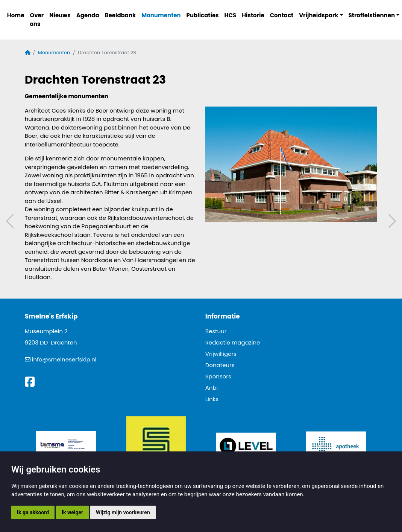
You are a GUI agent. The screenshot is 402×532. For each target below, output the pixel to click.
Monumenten (161, 15)
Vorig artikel (11, 221)
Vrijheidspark (319, 15)
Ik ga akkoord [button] (33, 512)
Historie (253, 15)
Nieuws (60, 15)
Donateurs (220, 365)
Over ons (37, 20)
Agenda (88, 15)
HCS (231, 15)
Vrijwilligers (221, 354)
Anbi (212, 388)
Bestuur (216, 331)
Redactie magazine (233, 342)
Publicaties (203, 15)
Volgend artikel (391, 221)
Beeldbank (121, 15)
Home (16, 15)
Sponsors (218, 376)
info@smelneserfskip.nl (64, 359)
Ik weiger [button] (72, 512)
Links (212, 399)
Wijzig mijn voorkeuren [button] (123, 512)
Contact (282, 15)
